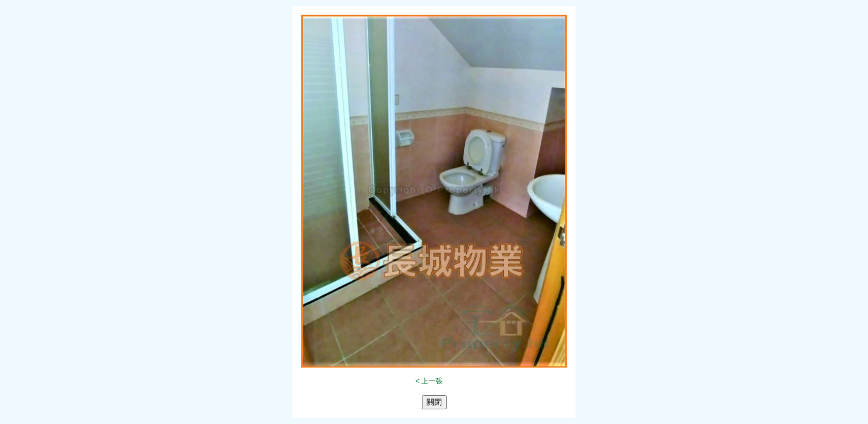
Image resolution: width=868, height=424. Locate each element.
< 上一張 (429, 381)
